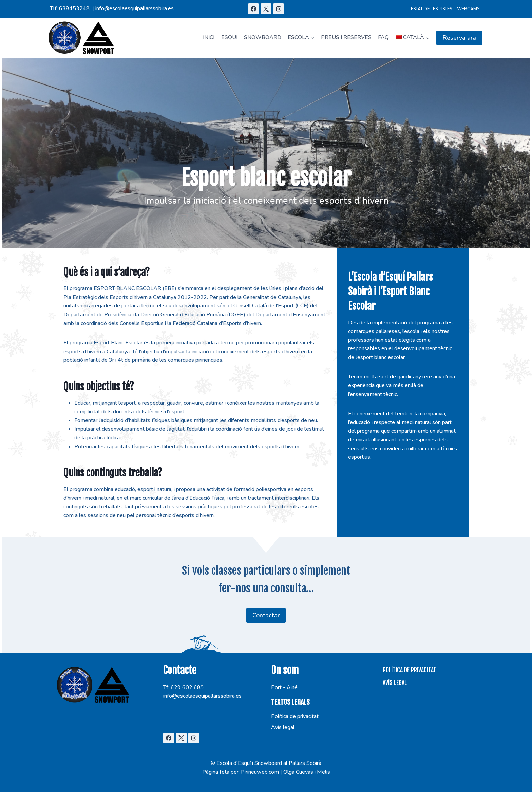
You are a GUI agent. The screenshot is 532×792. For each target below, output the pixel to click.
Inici (209, 37)
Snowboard (263, 37)
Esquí (229, 37)
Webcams (468, 9)
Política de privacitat (295, 716)
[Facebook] (253, 9)
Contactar (266, 615)
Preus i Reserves (346, 37)
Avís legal (283, 727)
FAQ (383, 37)
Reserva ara (459, 38)
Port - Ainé (284, 687)
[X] (266, 9)
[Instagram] (279, 9)
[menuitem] (413, 38)
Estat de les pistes (431, 9)
